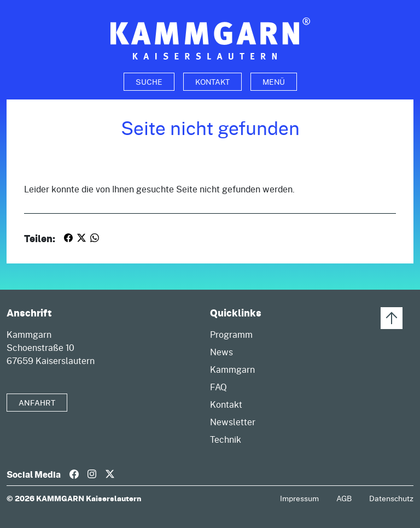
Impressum (299, 498)
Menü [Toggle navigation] (274, 82)
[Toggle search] (149, 82)
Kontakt (212, 82)
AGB (344, 498)
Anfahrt (37, 403)
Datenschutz (391, 498)
